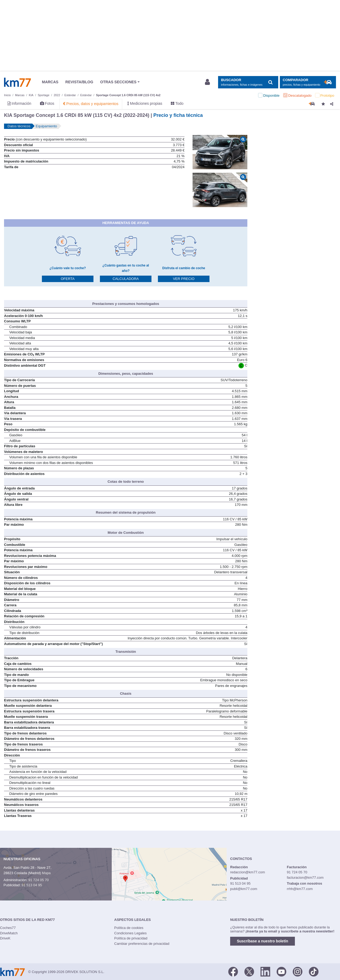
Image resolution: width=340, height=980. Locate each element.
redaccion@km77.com (248, 872)
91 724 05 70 (38, 880)
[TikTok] (314, 971)
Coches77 (8, 928)
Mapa (46, 873)
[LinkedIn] (265, 971)
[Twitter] (249, 971)
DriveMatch (9, 933)
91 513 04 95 (32, 885)
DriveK (5, 938)
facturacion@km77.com (305, 878)
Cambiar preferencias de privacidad (142, 944)
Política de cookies (129, 928)
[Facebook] (233, 971)
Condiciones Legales (130, 933)
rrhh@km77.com (300, 889)
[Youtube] (281, 971)
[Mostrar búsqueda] (248, 82)
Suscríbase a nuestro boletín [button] (263, 941)
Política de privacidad (131, 938)
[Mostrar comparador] (308, 82)
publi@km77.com (244, 889)
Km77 (17, 82)
